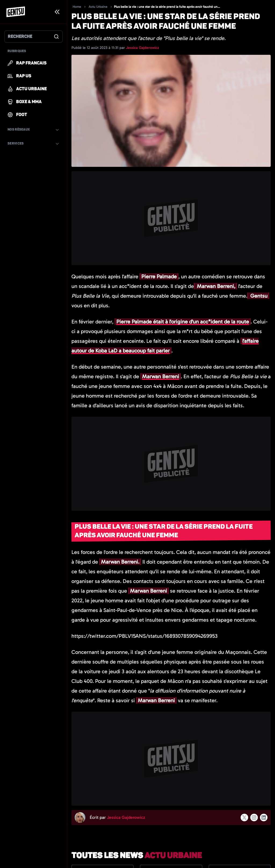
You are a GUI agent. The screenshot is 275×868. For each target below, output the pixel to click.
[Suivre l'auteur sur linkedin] (264, 817)
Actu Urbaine (98, 7)
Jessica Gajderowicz (142, 48)
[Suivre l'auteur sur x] (244, 817)
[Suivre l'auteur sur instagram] (254, 817)
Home (77, 7)
